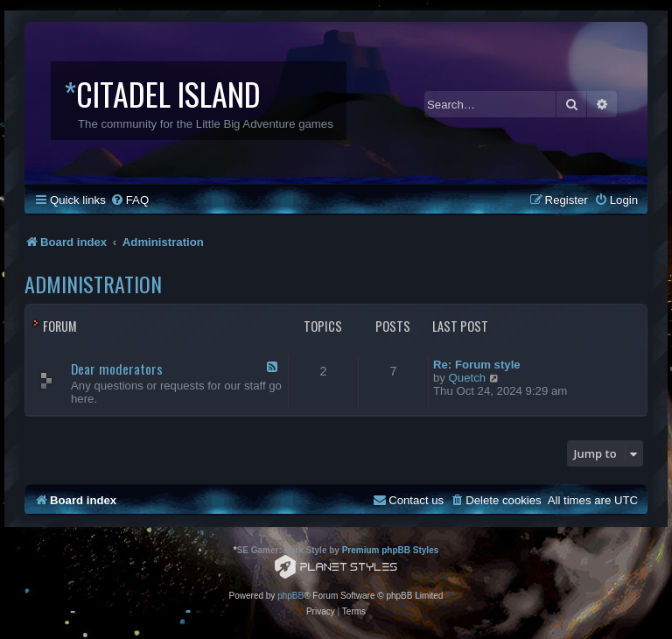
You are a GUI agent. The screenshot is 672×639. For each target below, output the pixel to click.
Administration (93, 284)
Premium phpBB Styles (391, 550)
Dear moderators (117, 369)
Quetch (468, 378)
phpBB (290, 596)
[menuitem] (129, 200)
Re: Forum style (477, 365)
